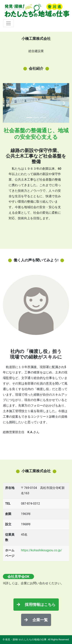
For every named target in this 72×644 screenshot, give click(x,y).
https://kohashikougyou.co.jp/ (41, 550)
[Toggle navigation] (8, 23)
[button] (8, 103)
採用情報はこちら (36, 605)
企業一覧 (36, 620)
